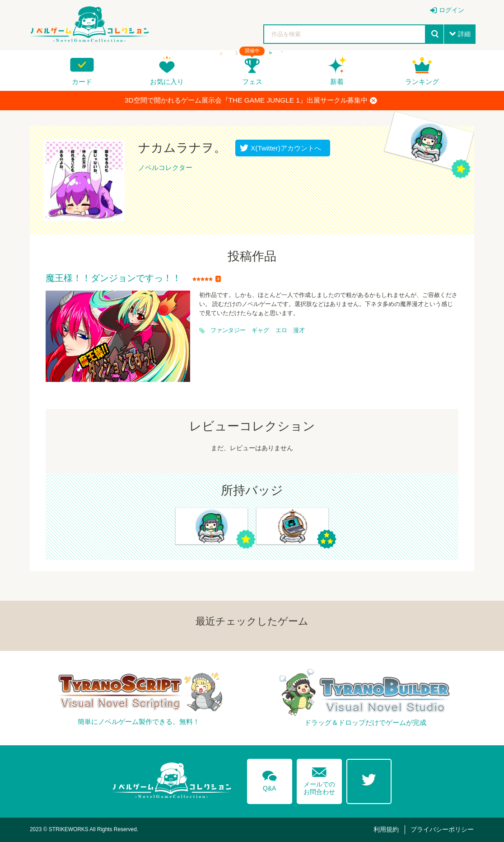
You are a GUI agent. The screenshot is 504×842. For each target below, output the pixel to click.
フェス (252, 82)
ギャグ (260, 330)
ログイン (452, 10)
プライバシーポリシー (442, 829)
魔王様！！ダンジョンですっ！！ (113, 278)
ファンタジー (228, 330)
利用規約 (386, 829)
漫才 (299, 330)
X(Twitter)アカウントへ (284, 148)
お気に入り (167, 82)
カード (82, 82)
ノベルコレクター (165, 167)
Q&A (270, 779)
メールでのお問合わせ (319, 779)
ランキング (422, 82)
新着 (337, 82)
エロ (281, 330)
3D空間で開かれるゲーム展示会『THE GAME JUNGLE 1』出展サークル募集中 (251, 100)
